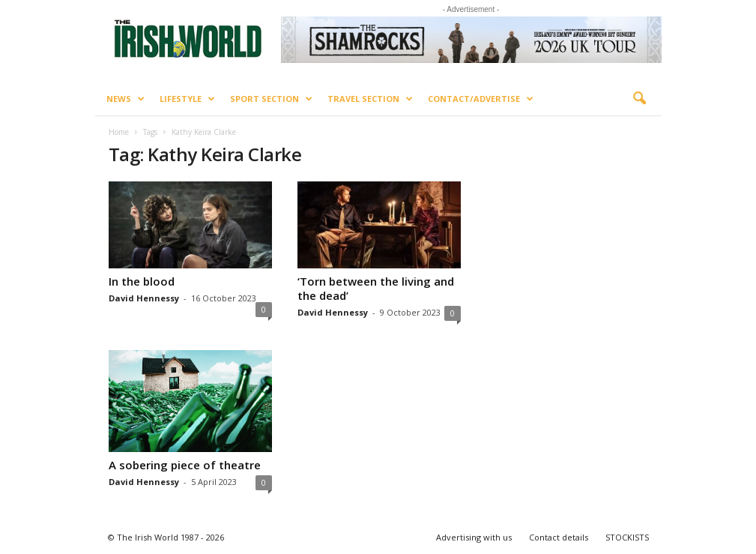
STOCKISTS (627, 537)
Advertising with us (474, 537)
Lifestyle (187, 99)
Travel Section (370, 99)
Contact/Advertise (481, 99)
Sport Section (271, 99)
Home (119, 132)
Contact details (559, 537)
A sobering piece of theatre (185, 465)
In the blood (142, 281)
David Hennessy (144, 298)
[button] (639, 99)
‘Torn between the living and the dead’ (376, 288)
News (126, 99)
